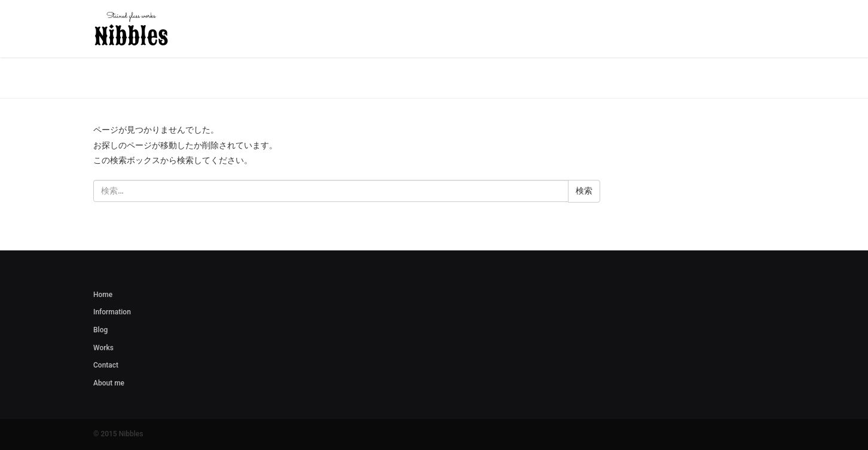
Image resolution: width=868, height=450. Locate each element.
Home (103, 295)
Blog (100, 330)
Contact (106, 365)
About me (109, 383)
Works (103, 348)
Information (112, 312)
